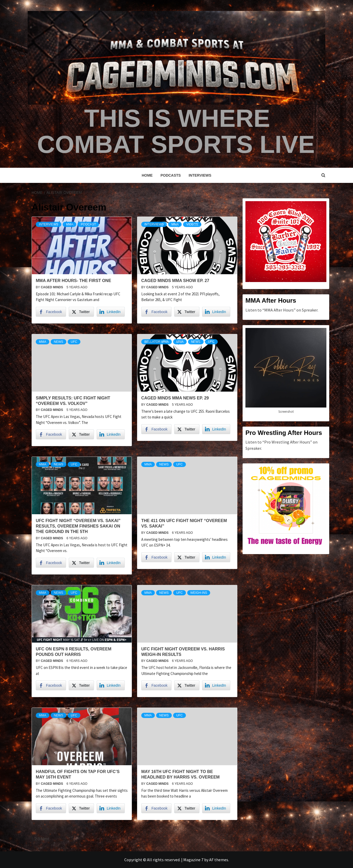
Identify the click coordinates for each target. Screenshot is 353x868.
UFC (74, 342)
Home (147, 175)
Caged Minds (52, 287)
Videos (192, 224)
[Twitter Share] (81, 312)
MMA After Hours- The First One (73, 281)
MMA (69, 224)
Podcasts (171, 175)
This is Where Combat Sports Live (176, 131)
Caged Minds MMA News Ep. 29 (175, 398)
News (58, 342)
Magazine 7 (193, 860)
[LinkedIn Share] (111, 312)
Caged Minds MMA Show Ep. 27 (175, 281)
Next (45, 839)
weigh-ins (199, 593)
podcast (88, 224)
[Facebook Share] (51, 312)
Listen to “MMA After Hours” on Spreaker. (282, 310)
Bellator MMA (157, 342)
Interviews (200, 175)
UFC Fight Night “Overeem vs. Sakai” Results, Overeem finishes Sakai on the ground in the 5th (78, 526)
